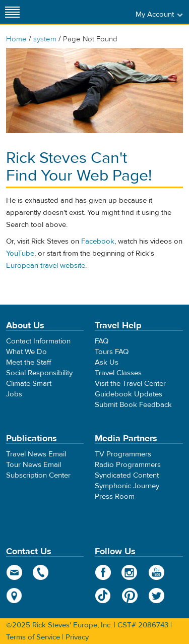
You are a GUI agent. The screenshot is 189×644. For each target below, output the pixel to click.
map (14, 596)
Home (16, 39)
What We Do (26, 352)
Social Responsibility (39, 373)
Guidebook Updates (129, 394)
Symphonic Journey (127, 486)
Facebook (98, 241)
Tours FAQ (112, 352)
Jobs (14, 394)
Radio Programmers (128, 465)
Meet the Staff (29, 362)
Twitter (156, 596)
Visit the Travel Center (130, 384)
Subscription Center (38, 475)
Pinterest (130, 596)
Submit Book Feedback (133, 405)
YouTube (20, 253)
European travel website (46, 266)
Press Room (115, 496)
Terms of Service (33, 637)
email (14, 572)
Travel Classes (118, 373)
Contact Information (38, 341)
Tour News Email (34, 465)
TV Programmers (123, 454)
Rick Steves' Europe (95, 12)
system (45, 39)
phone (41, 572)
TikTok (103, 596)
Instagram (130, 572)
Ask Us (107, 362)
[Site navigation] (13, 12)
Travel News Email (36, 454)
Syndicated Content (127, 475)
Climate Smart (29, 384)
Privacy (77, 637)
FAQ (102, 341)
